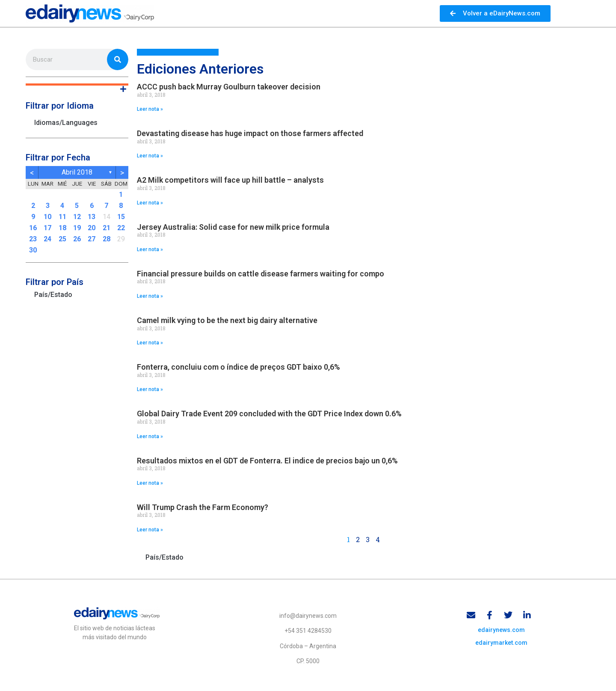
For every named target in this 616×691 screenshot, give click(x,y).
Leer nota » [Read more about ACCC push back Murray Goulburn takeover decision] (150, 109)
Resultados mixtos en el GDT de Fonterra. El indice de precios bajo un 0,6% (267, 461)
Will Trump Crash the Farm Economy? (203, 507)
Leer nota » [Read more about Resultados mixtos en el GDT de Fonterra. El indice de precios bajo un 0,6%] (150, 483)
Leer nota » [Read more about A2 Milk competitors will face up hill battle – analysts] (150, 203)
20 (92, 228)
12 (77, 217)
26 (77, 239)
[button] (77, 85)
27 (92, 239)
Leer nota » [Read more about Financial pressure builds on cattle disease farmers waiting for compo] (150, 296)
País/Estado (53, 295)
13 (92, 217)
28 (107, 239)
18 (62, 228)
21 (107, 228)
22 (121, 228)
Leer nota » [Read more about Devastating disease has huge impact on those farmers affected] (150, 156)
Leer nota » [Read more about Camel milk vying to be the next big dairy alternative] (150, 343)
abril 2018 (77, 172)
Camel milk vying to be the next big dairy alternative (227, 320)
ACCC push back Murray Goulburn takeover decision (229, 87)
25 (62, 239)
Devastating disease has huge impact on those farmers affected (250, 133)
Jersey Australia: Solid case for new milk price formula (233, 227)
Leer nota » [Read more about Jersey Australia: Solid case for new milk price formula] (150, 249)
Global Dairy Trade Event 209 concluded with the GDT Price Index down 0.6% (269, 414)
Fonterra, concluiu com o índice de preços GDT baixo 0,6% (238, 367)
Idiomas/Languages (66, 123)
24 (47, 239)
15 (121, 217)
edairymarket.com (501, 644)
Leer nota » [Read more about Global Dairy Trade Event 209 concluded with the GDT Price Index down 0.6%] (150, 436)
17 (47, 228)
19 (77, 228)
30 (33, 250)
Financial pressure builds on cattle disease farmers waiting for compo (261, 274)
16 (33, 228)
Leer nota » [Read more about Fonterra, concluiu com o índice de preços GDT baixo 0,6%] (150, 389)
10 (47, 217)
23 (33, 239)
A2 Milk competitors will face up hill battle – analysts (230, 180)
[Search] (118, 59)
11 (62, 217)
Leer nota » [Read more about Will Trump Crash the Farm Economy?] (150, 530)
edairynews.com (501, 631)
